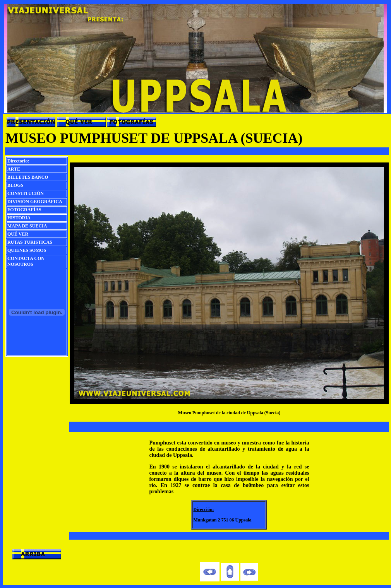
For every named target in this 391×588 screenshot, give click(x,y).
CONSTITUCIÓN (26, 193)
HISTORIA (19, 218)
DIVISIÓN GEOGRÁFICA (35, 202)
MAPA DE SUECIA (27, 226)
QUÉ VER (18, 234)
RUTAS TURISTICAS (30, 242)
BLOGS (15, 185)
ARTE (14, 169)
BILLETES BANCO (28, 177)
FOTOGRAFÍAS (24, 210)
